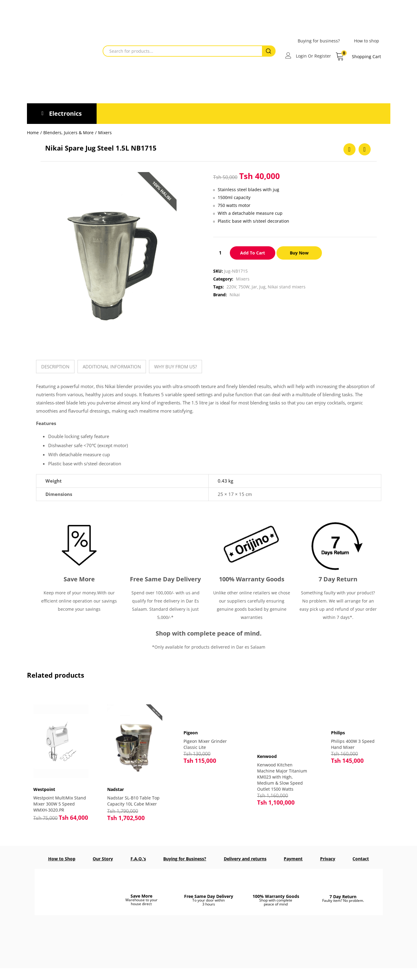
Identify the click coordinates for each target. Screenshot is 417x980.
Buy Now (300, 253)
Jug (262, 287)
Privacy (328, 858)
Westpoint (47, 784)
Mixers (105, 133)
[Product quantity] (220, 253)
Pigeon (191, 733)
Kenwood (267, 756)
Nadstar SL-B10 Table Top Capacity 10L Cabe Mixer (132, 798)
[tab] (55, 367)
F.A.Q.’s (138, 858)
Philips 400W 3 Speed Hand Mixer (353, 744)
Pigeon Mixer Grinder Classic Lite (205, 744)
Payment (293, 858)
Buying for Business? (185, 858)
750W (244, 287)
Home (33, 133)
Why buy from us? (175, 367)
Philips (338, 733)
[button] (358, 57)
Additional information (112, 367)
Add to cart (253, 253)
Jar (254, 287)
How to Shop (62, 858)
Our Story (103, 858)
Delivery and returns (245, 858)
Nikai (235, 295)
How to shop (367, 41)
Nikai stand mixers (287, 287)
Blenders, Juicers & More (68, 133)
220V (231, 287)
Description (55, 367)
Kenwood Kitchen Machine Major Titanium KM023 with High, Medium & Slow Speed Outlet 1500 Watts (282, 777)
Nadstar (118, 784)
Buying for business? (319, 41)
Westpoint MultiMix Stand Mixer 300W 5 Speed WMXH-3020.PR (58, 798)
